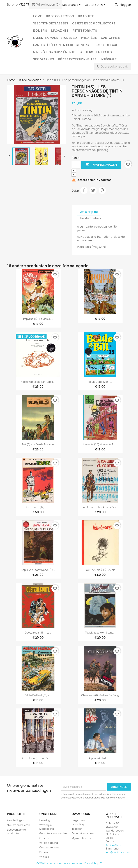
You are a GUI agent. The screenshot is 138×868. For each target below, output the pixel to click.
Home (37, 16)
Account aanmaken (83, 833)
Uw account (82, 814)
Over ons (45, 838)
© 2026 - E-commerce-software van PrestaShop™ (69, 863)
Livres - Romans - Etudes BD (55, 38)
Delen (84, 190)
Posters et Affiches (96, 52)
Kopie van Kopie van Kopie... (38, 382)
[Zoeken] (112, 66)
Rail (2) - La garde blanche (38, 444)
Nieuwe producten (19, 825)
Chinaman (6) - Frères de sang (100, 695)
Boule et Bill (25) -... (100, 382)
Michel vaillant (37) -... (38, 695)
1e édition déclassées (51, 23)
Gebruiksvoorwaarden (53, 833)
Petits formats (85, 31)
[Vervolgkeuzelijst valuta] (101, 5)
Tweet (93, 190)
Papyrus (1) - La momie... (38, 319)
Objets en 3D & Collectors (94, 23)
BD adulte (86, 16)
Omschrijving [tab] (89, 212)
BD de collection (60, 16)
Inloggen (77, 829)
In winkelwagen (101, 165)
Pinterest (102, 190)
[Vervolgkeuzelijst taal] (72, 5)
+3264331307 (114, 845)
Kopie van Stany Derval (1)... (38, 570)
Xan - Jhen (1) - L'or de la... (38, 758)
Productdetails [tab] (91, 218)
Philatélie (89, 38)
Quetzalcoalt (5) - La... (38, 633)
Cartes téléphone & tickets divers (61, 45)
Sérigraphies (44, 59)
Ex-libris (40, 31)
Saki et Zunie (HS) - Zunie (100, 570)
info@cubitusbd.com (118, 852)
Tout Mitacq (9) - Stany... (100, 633)
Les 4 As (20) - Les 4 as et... (100, 444)
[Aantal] (76, 165)
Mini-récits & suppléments (54, 52)
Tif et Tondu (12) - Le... (38, 507)
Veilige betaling (49, 843)
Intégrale (109, 59)
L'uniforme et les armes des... (100, 507)
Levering (45, 820)
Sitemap (44, 852)
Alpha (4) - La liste (100, 758)
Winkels (44, 857)
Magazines (60, 31)
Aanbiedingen (16, 820)
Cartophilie (111, 38)
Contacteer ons (49, 847)
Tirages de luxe (105, 45)
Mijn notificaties (81, 838)
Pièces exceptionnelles (77, 59)
